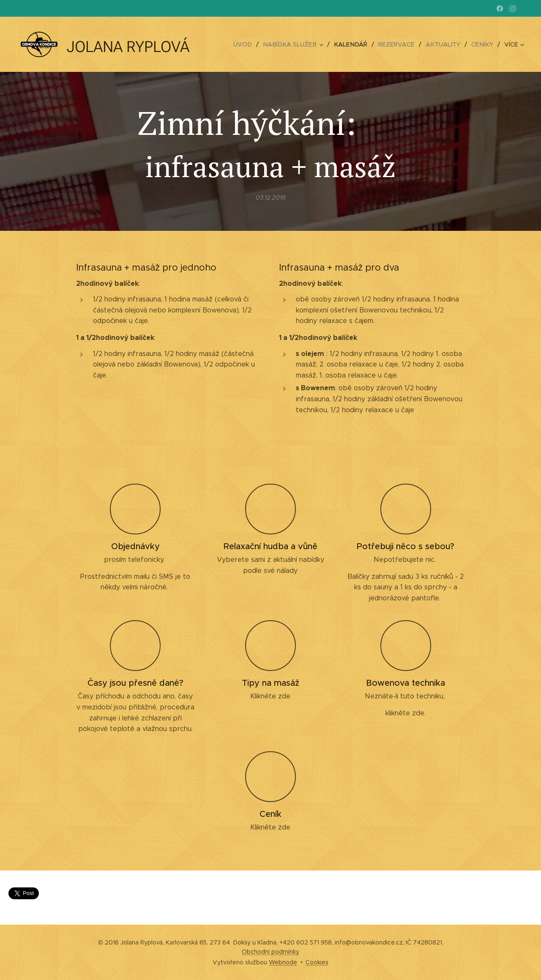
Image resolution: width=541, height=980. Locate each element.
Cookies (317, 962)
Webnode (283, 962)
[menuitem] (252, 44)
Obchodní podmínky (270, 952)
